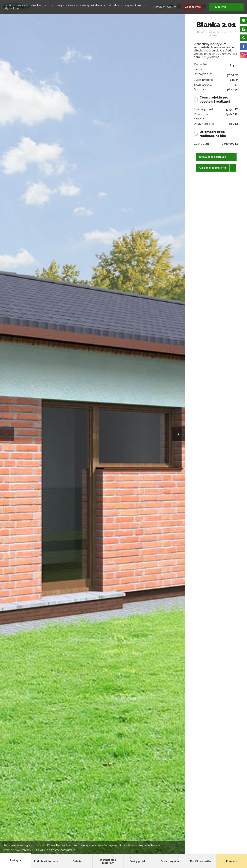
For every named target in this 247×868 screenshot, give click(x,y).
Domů (201, 32)
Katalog (212, 32)
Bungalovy (226, 32)
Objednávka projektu (213, 168)
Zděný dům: (202, 144)
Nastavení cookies (165, 5)
